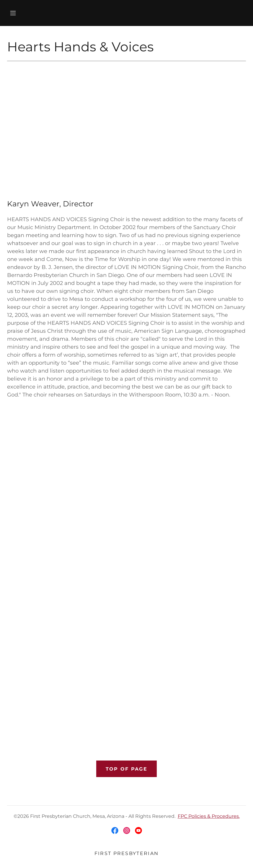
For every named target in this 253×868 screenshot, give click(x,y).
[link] (115, 831)
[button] (13, 13)
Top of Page (126, 769)
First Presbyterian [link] (126, 853)
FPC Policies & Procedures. (209, 816)
